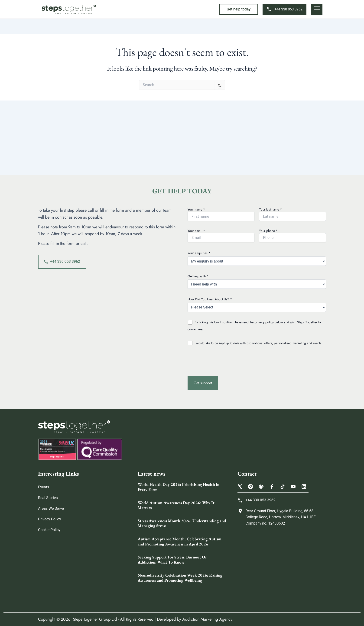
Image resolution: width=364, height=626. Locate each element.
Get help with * (257, 281)
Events (44, 487)
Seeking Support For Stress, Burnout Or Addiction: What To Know (172, 560)
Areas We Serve (51, 508)
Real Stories (48, 498)
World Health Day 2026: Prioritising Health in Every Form (179, 487)
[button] (239, 9)
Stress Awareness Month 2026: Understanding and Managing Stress (182, 523)
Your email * (221, 235)
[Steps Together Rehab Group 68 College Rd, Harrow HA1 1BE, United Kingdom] (282, 566)
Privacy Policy (50, 519)
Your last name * (292, 214)
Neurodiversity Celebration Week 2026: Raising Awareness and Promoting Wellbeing (180, 578)
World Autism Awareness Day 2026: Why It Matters (176, 505)
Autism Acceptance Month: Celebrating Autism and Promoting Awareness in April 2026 (180, 541)
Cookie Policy (49, 530)
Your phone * (292, 235)
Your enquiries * (257, 258)
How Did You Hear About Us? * (257, 304)
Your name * (221, 214)
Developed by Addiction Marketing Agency (195, 619)
